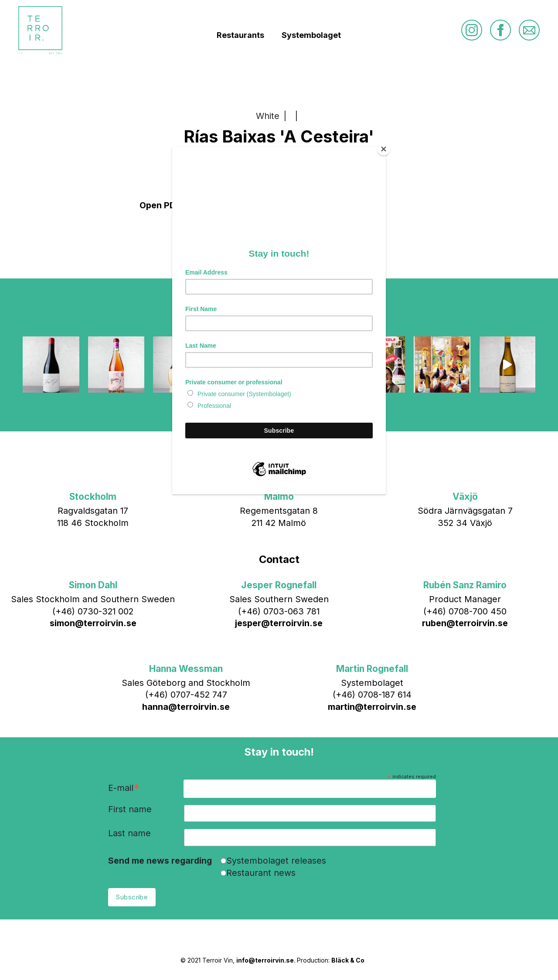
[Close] (384, 149)
